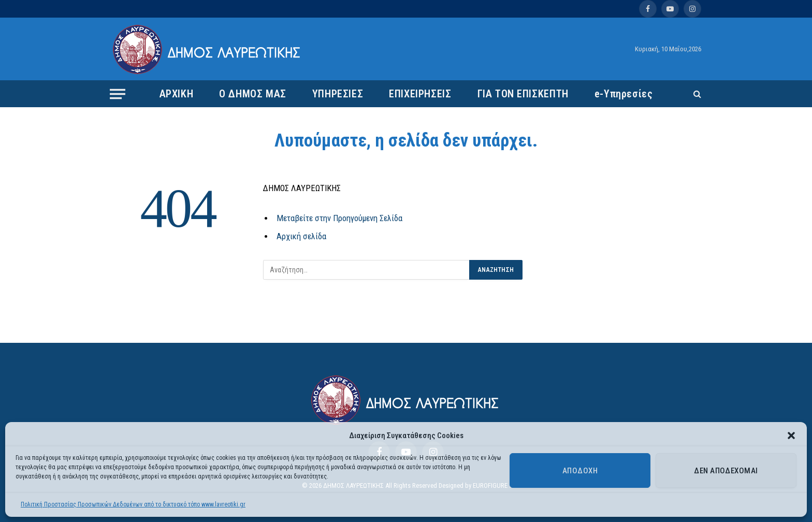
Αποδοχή (580, 471)
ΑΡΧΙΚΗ (177, 94)
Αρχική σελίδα (301, 236)
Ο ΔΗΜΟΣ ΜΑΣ (253, 94)
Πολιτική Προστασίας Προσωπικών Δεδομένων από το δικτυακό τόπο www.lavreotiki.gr (133, 504)
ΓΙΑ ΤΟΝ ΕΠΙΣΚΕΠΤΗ (523, 94)
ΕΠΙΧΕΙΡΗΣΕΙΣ (420, 94)
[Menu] (118, 94)
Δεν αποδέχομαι (726, 471)
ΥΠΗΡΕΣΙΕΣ (338, 94)
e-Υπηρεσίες (624, 94)
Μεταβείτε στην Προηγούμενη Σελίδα (339, 218)
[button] (791, 436)
